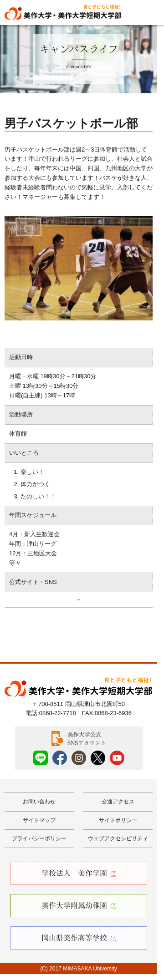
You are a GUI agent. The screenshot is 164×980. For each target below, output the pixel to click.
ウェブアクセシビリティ (118, 838)
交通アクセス (118, 802)
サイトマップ (39, 820)
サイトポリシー (118, 820)
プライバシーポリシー (39, 838)
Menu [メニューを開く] (149, 12)
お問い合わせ (39, 802)
